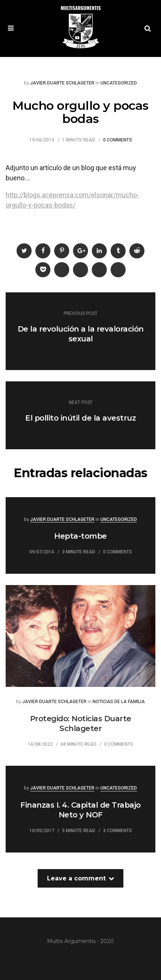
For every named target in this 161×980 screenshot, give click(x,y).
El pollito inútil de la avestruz (80, 418)
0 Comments (118, 140)
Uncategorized (119, 83)
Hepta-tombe (80, 536)
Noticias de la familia (119, 702)
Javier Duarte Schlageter (62, 83)
